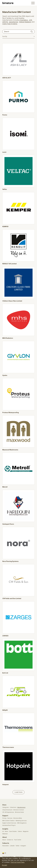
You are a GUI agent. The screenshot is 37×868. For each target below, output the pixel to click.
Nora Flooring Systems (10, 561)
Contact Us (10, 840)
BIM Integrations (22, 823)
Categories (6, 807)
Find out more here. (18, 862)
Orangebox (24, 20)
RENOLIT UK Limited (9, 264)
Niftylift (5, 710)
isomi (4, 152)
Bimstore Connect (19, 810)
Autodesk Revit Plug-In (9, 825)
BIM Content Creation (8, 821)
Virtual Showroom (7, 810)
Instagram (23, 846)
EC (4, 853)
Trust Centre (18, 840)
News (6, 831)
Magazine (26, 831)
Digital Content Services (9, 823)
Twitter (18, 846)
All (3, 831)
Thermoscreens (8, 747)
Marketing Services (21, 821)
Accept (4, 865)
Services (10, 818)
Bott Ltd (5, 673)
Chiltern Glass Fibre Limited (12, 301)
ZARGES (5, 636)
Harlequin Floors (8, 524)
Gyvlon (5, 375)
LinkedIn (12, 846)
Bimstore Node (19, 812)
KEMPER (5, 227)
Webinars (5, 834)
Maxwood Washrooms (10, 450)
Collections (13, 807)
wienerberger (13, 22)
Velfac (5, 189)
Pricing (4, 818)
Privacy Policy (20, 857)
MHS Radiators (8, 338)
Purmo (5, 115)
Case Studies (13, 831)
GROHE (5, 22)
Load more (18, 792)
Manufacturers (21, 807)
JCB (30, 20)
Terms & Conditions (8, 857)
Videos (20, 831)
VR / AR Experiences (8, 812)
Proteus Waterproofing (11, 413)
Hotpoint (5, 785)
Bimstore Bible (18, 818)
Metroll (5, 487)
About (4, 840)
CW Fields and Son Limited (12, 599)
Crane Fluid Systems (10, 24)
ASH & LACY (7, 78)
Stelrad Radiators (25, 22)
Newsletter (6, 846)
